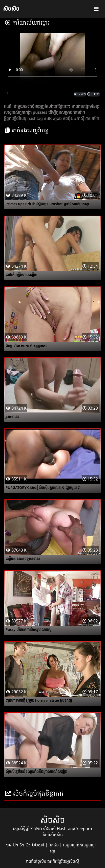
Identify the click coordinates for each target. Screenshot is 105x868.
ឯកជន (54, 845)
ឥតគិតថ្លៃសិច (37, 861)
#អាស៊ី (79, 118)
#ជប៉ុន (68, 118)
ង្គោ (53, 851)
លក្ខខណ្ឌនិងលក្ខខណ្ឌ (80, 845)
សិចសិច (11, 9)
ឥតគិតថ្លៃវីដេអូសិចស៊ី (63, 861)
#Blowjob (53, 118)
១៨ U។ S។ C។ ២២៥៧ (25, 845)
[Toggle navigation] (96, 9)
